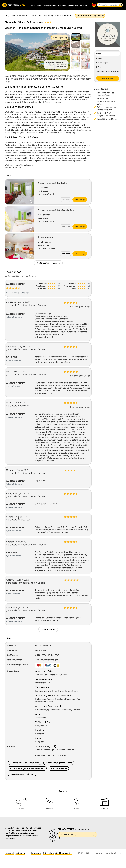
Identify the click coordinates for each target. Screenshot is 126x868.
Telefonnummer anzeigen (107, 72)
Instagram (20, 853)
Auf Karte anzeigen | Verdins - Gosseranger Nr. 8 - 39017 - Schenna (56, 748)
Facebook (10, 853)
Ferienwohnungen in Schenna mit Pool (27, 768)
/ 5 (55, 62)
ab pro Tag (60, 38)
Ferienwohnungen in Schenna (59, 763)
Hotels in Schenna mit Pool (22, 774)
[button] (6, 52)
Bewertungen (102, 63)
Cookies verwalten (64, 853)
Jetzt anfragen (108, 78)
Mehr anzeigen (48, 629)
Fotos (99, 54)
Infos (98, 67)
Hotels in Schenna (59, 768)
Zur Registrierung (79, 834)
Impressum (36, 853)
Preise (99, 58)
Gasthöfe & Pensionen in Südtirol (25, 763)
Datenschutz (48, 853)
